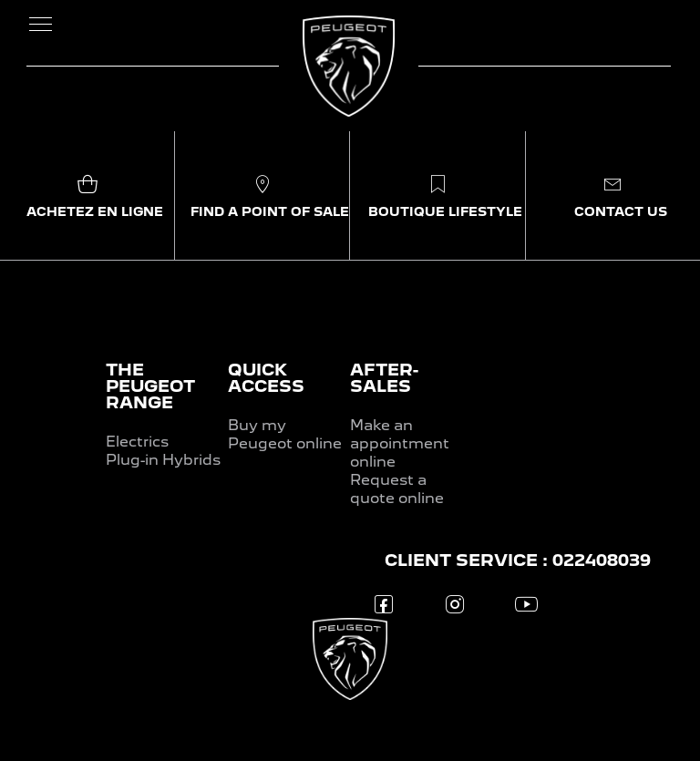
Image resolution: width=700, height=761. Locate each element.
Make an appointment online (400, 443)
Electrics (137, 442)
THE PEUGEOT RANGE (150, 386)
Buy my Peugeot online (285, 434)
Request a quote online (397, 489)
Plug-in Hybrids (163, 460)
